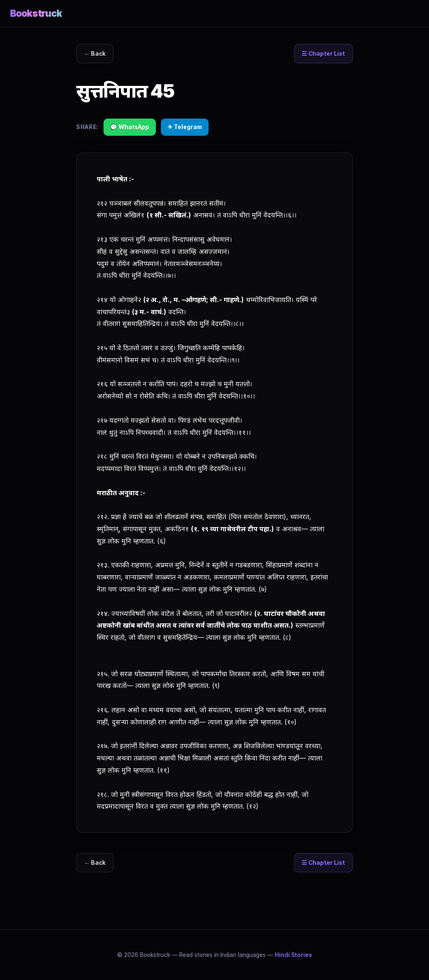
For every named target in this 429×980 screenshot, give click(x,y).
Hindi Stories (293, 955)
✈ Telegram (185, 127)
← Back (95, 54)
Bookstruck (36, 13)
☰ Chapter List (323, 54)
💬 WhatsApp (130, 127)
